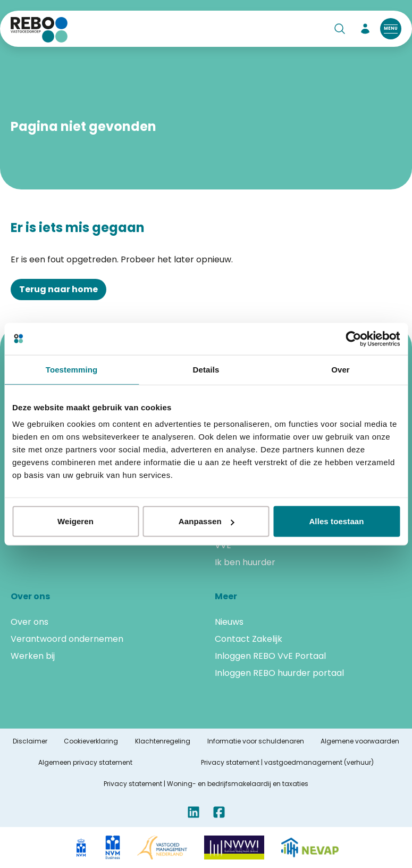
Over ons (30, 622)
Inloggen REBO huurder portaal (279, 673)
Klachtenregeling (163, 741)
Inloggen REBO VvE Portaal (270, 656)
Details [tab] (206, 369)
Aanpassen (207, 521)
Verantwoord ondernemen (67, 639)
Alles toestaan (336, 521)
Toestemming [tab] (72, 369)
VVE (223, 545)
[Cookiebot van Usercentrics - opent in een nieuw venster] (353, 338)
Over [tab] (340, 369)
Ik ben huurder (245, 562)
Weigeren (75, 521)
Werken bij (33, 656)
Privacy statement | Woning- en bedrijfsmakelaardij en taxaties (206, 784)
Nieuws (229, 622)
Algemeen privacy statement (85, 763)
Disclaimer (30, 741)
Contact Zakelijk (249, 639)
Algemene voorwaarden (360, 741)
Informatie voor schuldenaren (256, 741)
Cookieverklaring (91, 741)
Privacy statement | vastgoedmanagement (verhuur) (287, 763)
